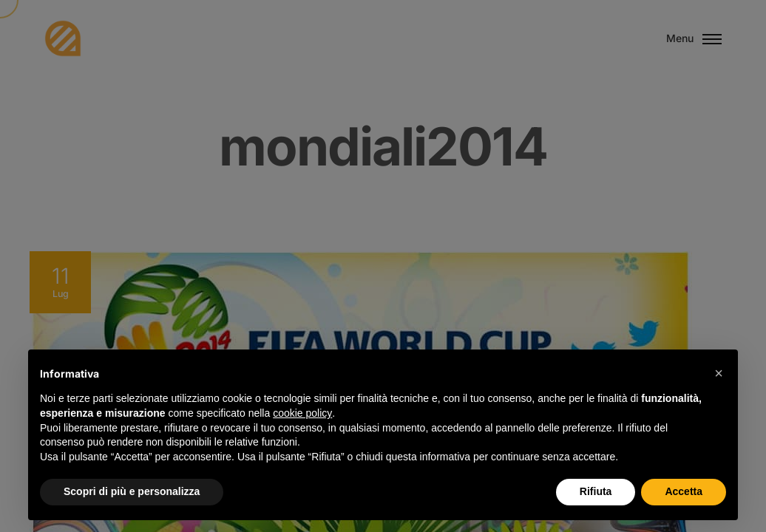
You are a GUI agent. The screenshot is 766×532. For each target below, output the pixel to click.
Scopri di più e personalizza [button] (132, 491)
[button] (719, 373)
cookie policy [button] (302, 413)
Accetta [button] (684, 491)
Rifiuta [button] (596, 491)
